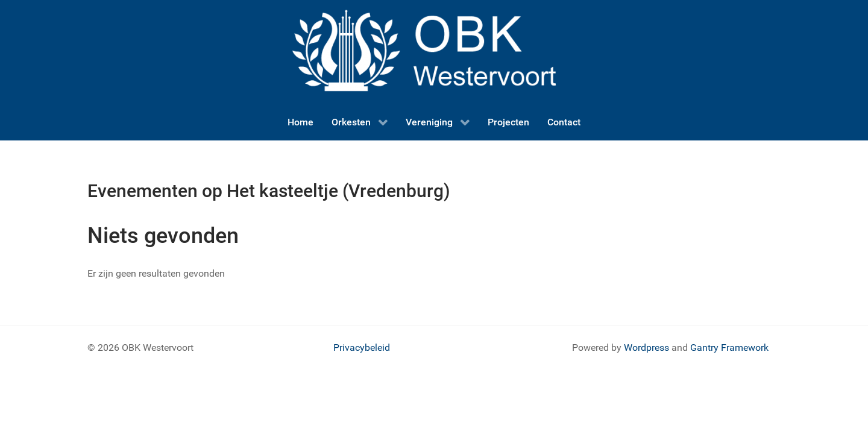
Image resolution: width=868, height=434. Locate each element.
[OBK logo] (434, 52)
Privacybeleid (362, 348)
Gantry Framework (729, 348)
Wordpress (646, 348)
